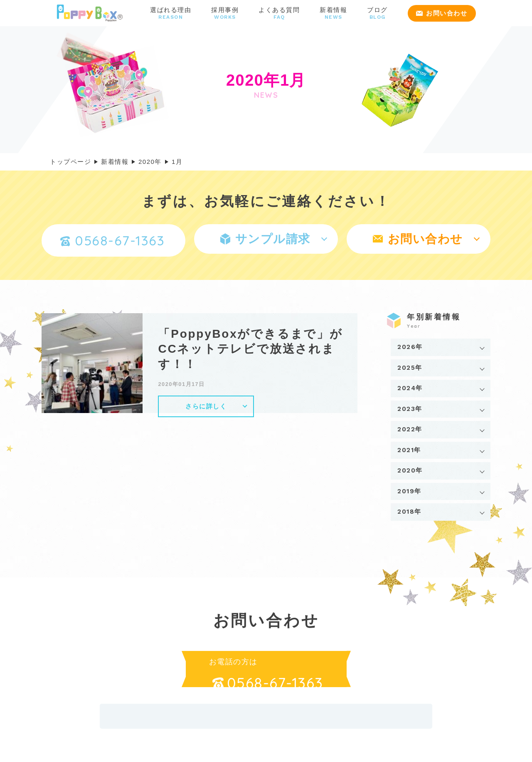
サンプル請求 (265, 239)
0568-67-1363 (112, 240)
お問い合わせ (442, 13)
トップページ (70, 162)
